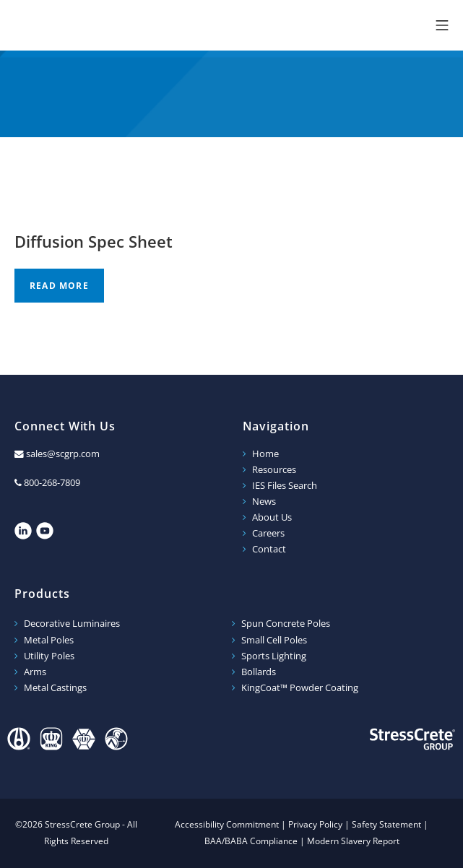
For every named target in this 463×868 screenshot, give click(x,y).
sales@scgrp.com (63, 454)
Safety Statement (386, 824)
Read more (59, 286)
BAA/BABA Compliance (251, 841)
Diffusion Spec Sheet (94, 241)
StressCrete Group (94, 25)
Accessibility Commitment (227, 824)
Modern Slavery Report (353, 841)
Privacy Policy (315, 824)
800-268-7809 (52, 483)
